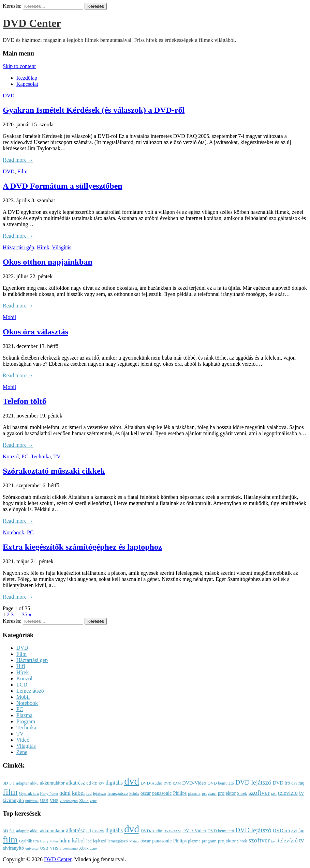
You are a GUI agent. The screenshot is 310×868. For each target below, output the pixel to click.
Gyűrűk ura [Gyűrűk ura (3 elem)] (29, 793)
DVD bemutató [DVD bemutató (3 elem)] (221, 783)
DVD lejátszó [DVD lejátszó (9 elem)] (253, 782)
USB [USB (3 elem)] (44, 801)
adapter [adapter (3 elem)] (22, 783)
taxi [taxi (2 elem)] (274, 794)
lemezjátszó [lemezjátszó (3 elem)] (118, 793)
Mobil (9, 317)
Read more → (18, 160)
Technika (41, 456)
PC (25, 456)
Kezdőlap (27, 78)
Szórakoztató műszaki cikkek (54, 471)
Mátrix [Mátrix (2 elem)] (134, 794)
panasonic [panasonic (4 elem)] (162, 793)
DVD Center (32, 23)
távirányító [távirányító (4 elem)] (13, 800)
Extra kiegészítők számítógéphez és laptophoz (82, 547)
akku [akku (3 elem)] (35, 783)
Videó (23, 740)
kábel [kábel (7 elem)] (78, 793)
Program (26, 721)
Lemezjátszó (30, 691)
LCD (22, 685)
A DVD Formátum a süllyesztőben (63, 186)
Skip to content (19, 66)
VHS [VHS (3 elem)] (54, 801)
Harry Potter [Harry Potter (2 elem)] (49, 794)
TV (57, 456)
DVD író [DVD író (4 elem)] (282, 783)
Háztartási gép (18, 247)
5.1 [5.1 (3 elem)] (12, 783)
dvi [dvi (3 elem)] (294, 783)
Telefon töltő (25, 401)
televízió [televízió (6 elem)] (288, 793)
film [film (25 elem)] (10, 792)
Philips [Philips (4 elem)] (180, 793)
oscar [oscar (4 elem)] (146, 793)
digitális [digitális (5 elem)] (114, 783)
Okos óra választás (35, 332)
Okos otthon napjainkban (48, 262)
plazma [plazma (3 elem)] (194, 793)
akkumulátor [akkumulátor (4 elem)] (52, 783)
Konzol (11, 456)
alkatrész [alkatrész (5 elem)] (76, 783)
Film (23, 171)
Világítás (62, 247)
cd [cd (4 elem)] (89, 783)
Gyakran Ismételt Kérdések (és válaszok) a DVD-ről (94, 110)
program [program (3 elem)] (209, 793)
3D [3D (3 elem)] (5, 783)
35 (25, 614)
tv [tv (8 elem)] (301, 793)
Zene (22, 752)
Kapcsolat (27, 84)
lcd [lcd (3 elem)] (89, 793)
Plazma (24, 715)
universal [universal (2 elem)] (32, 801)
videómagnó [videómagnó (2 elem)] (69, 801)
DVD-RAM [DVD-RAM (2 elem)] (172, 783)
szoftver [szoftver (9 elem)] (259, 793)
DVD (9, 96)
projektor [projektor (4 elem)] (227, 793)
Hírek (43, 247)
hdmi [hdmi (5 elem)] (65, 793)
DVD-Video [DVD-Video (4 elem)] (194, 783)
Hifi (21, 666)
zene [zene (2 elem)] (93, 801)
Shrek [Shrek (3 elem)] (242, 793)
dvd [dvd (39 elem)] (132, 781)
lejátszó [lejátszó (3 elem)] (99, 793)
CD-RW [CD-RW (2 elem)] (98, 783)
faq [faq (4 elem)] (301, 783)
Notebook (13, 532)
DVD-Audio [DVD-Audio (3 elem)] (151, 783)
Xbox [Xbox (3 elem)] (84, 801)
